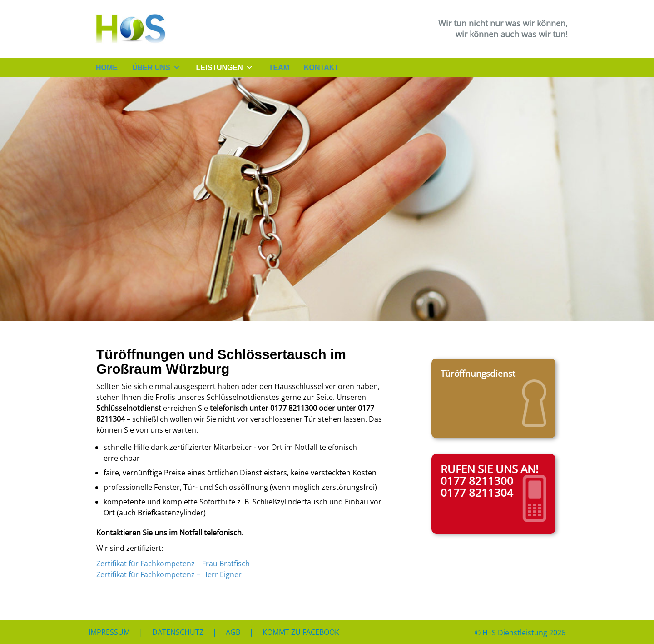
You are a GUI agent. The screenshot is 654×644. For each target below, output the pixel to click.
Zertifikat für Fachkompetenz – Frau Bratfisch (173, 564)
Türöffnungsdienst (478, 373)
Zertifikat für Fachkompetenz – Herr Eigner (169, 574)
